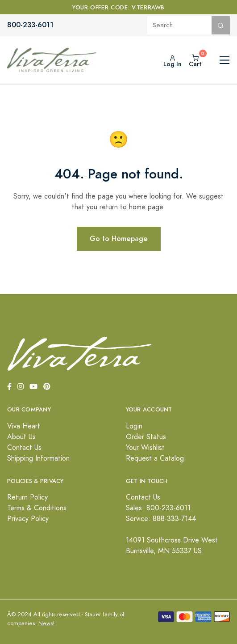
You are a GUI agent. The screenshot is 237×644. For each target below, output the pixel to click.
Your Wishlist (145, 448)
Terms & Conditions (37, 508)
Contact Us (24, 448)
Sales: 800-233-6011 (158, 508)
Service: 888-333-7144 (161, 519)
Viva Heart (24, 426)
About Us (21, 437)
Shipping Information (38, 458)
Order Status (146, 437)
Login (134, 426)
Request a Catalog (155, 458)
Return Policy (27, 497)
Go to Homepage (119, 239)
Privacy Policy (28, 519)
